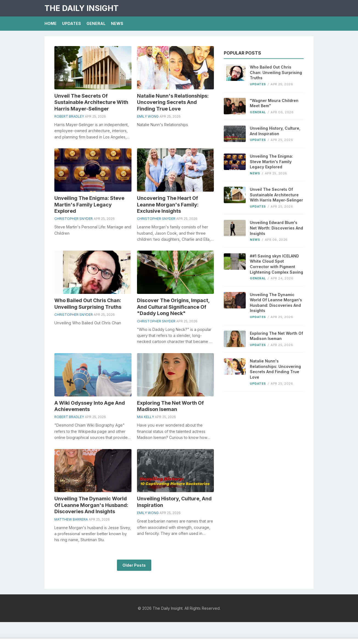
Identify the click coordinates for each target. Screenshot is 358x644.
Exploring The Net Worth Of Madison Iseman (276, 336)
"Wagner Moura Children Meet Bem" (274, 103)
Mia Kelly (146, 417)
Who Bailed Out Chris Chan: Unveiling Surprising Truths (276, 72)
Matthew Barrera (71, 519)
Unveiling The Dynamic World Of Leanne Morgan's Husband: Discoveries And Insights (91, 505)
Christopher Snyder (74, 219)
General (96, 23)
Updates (72, 23)
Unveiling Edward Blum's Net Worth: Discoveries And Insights (276, 228)
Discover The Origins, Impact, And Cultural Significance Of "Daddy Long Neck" (173, 307)
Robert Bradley (69, 116)
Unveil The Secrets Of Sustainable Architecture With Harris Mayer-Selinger (91, 102)
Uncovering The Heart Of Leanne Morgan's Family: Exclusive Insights (168, 205)
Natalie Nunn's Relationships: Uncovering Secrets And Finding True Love (173, 102)
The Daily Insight (82, 8)
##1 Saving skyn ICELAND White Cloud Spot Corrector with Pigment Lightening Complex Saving (276, 264)
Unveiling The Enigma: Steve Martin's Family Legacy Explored (89, 205)
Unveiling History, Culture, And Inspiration (275, 131)
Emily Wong (148, 116)
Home (51, 23)
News (117, 23)
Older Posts (134, 565)
